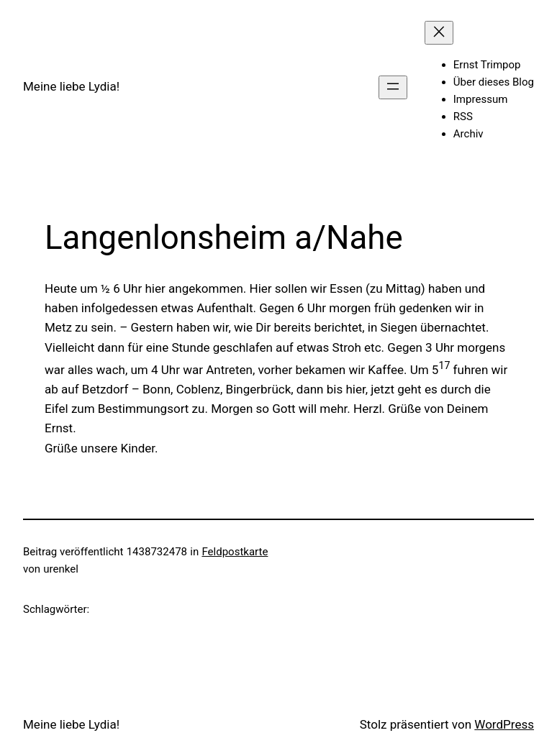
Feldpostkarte (235, 552)
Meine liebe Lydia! (71, 86)
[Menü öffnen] (393, 87)
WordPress (504, 724)
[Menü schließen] (439, 33)
